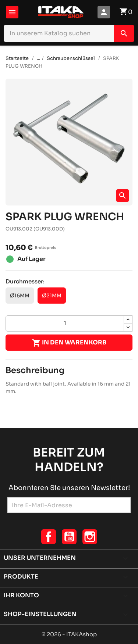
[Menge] (65, 323)
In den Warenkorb (69, 343)
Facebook (49, 537)
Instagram (90, 537)
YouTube (69, 537)
